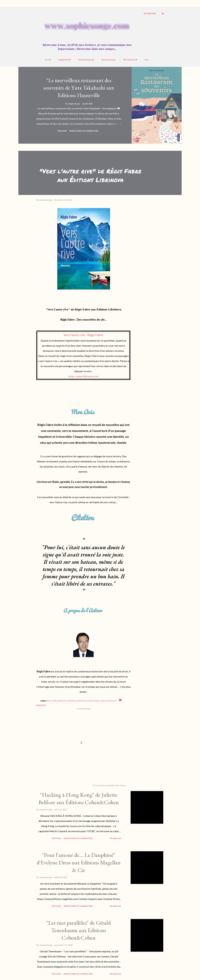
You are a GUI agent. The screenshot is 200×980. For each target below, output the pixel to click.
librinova (72, 701)
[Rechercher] (150, 14)
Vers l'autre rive (108, 701)
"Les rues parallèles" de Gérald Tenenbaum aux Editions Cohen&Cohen (79, 930)
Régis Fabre (94, 701)
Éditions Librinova (57, 701)
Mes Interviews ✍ (86, 60)
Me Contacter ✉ (130, 60)
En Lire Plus (115, 838)
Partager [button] (62, 131)
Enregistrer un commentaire (84, 131)
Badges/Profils (65, 60)
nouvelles (83, 701)
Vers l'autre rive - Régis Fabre (83, 335)
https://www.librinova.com (83, 376)
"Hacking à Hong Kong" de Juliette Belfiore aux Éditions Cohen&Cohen (79, 798)
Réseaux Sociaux (109, 60)
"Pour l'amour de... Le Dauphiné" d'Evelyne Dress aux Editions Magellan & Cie (79, 862)
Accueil (48, 60)
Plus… (147, 60)
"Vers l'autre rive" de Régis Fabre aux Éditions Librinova (90, 175)
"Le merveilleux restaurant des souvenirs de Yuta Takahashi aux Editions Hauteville (79, 88)
